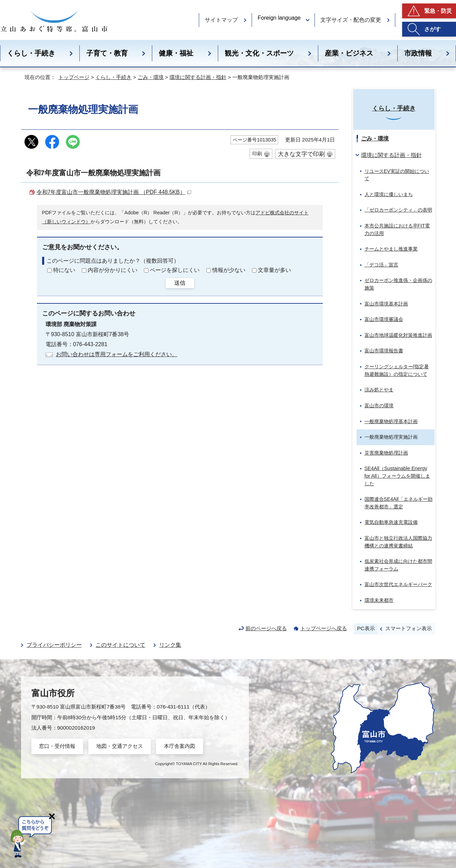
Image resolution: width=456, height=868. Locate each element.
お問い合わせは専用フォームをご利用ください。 (117, 354)
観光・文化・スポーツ (259, 53)
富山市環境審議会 (384, 319)
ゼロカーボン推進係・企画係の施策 (398, 284)
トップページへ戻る (324, 628)
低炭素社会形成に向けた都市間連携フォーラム (398, 565)
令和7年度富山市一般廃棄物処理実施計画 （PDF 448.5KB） (114, 192)
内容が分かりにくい (113, 270)
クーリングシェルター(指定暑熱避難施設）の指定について (397, 370)
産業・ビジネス (349, 53)
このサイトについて (120, 645)
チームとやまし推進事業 (391, 249)
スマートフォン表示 (409, 628)
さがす (433, 29)
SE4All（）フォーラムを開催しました (397, 476)
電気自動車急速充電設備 (391, 522)
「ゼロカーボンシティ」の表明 (398, 210)
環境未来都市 (379, 600)
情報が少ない (229, 270)
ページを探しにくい (175, 270)
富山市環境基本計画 (386, 304)
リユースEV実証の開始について (397, 175)
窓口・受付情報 (57, 746)
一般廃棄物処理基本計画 (391, 421)
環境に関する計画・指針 (198, 77)
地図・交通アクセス (120, 746)
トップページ (74, 77)
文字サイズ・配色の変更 (351, 20)
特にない (64, 270)
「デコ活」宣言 (381, 265)
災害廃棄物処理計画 (386, 453)
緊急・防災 (438, 11)
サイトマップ (221, 20)
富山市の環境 (379, 406)
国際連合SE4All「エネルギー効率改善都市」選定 (399, 503)
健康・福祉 (176, 53)
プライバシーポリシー (54, 645)
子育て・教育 (107, 53)
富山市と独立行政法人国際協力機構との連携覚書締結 (398, 542)
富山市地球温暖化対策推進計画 (398, 335)
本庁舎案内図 (180, 746)
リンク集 (170, 645)
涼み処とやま (379, 390)
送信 (180, 283)
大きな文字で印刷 (301, 154)
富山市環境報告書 (384, 351)
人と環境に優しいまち (389, 194)
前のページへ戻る (266, 628)
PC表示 (366, 628)
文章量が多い (274, 270)
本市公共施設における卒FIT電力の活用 (397, 230)
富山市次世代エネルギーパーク (398, 584)
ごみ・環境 (151, 77)
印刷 (257, 154)
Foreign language (279, 18)
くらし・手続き (31, 53)
